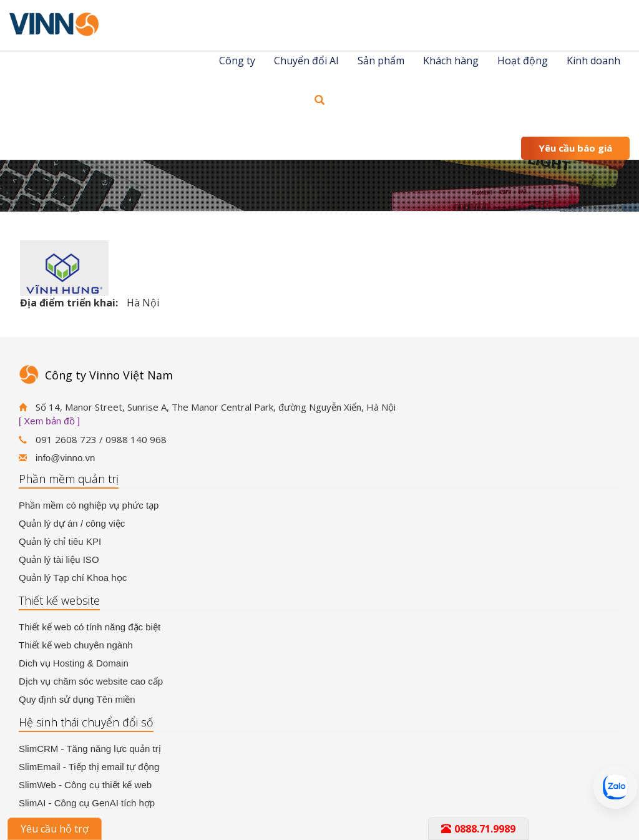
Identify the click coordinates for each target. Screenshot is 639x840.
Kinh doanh (593, 61)
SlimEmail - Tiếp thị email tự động (89, 767)
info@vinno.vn (65, 458)
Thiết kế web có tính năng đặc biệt (90, 627)
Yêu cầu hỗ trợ (55, 829)
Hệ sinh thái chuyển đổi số (86, 722)
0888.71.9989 (478, 829)
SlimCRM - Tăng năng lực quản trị (90, 749)
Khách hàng (451, 61)
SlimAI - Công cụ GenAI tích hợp (87, 803)
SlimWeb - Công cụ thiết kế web (85, 785)
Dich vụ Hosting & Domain (74, 663)
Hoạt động (523, 61)
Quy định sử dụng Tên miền (77, 699)
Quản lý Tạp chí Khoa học (73, 578)
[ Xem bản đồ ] (49, 421)
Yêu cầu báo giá (575, 148)
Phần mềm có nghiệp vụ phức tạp (89, 505)
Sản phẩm (381, 61)
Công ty (237, 61)
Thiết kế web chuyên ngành (76, 645)
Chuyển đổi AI (306, 61)
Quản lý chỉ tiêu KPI (60, 541)
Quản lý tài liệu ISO (59, 559)
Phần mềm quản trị (69, 479)
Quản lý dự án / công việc (72, 523)
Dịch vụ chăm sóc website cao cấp (91, 681)
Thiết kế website (59, 600)
